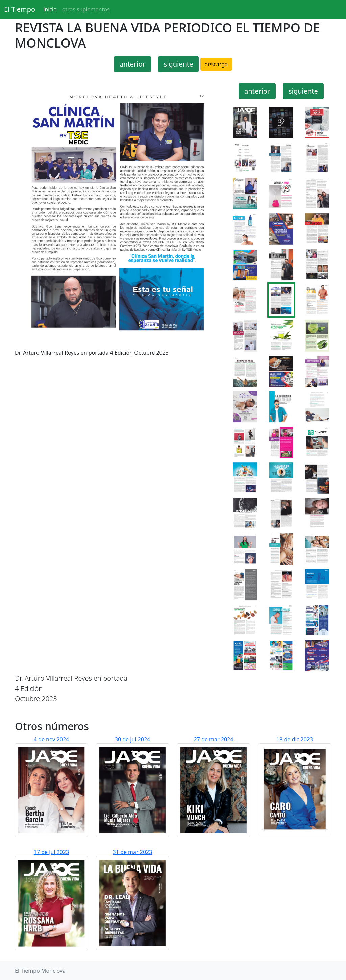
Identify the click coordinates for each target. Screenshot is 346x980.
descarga (216, 64)
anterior (132, 64)
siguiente (179, 64)
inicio (50, 9)
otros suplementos (86, 9)
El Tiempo (20, 9)
